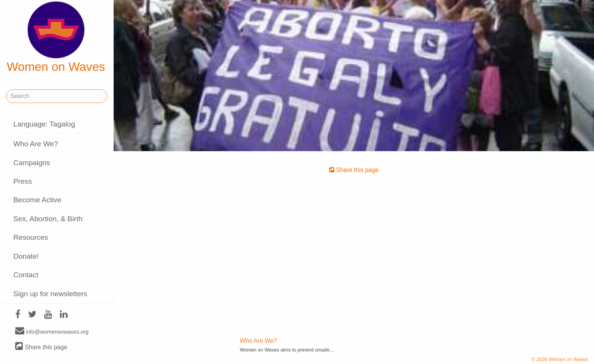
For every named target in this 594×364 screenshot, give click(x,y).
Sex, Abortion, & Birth (48, 219)
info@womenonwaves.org (52, 331)
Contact (26, 275)
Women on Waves (56, 37)
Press (23, 181)
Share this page (41, 347)
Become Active (37, 200)
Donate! (26, 256)
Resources (31, 237)
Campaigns (32, 163)
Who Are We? (36, 144)
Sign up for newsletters (50, 294)
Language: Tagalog (44, 124)
